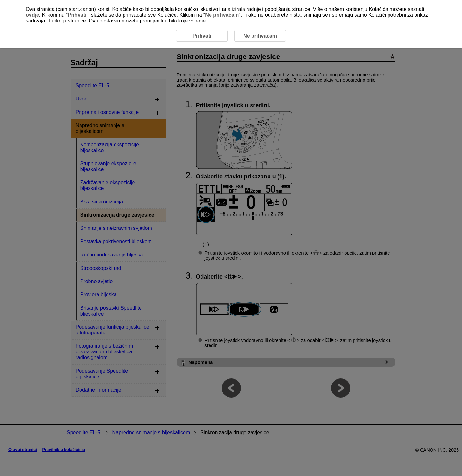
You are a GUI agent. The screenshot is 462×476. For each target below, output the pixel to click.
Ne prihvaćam (222, 15)
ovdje (32, 15)
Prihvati (77, 15)
